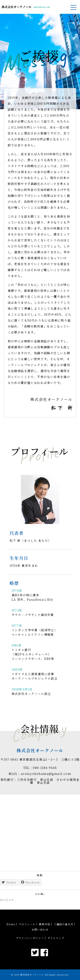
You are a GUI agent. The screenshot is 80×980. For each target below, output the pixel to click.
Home (11, 924)
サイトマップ (56, 938)
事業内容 (44, 924)
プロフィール (27, 924)
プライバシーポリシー (30, 938)
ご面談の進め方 (64, 924)
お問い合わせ (40, 930)
